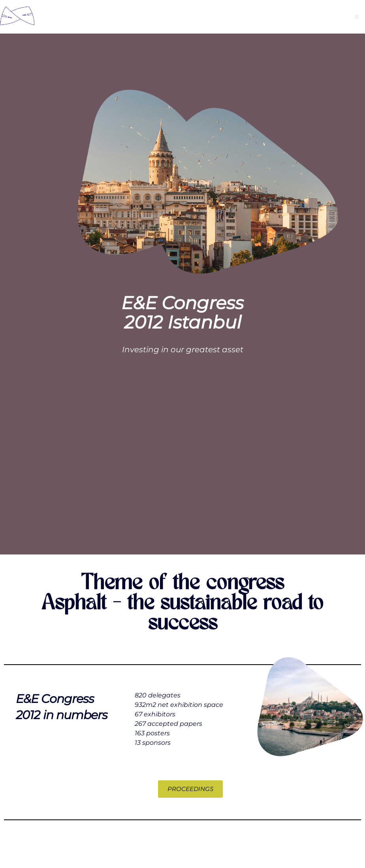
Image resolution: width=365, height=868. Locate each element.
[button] (357, 17)
